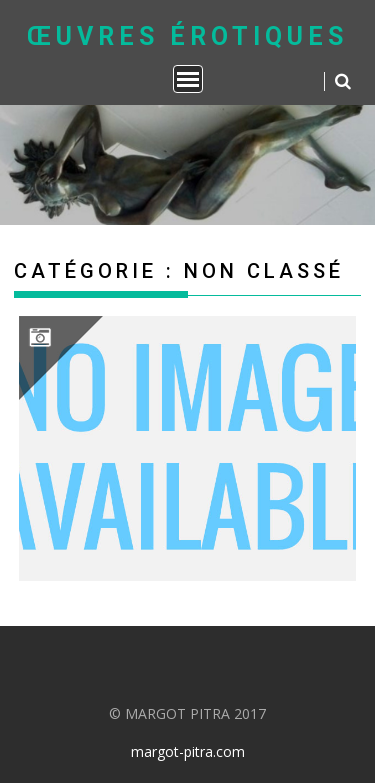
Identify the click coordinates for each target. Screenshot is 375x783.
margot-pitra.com (188, 751)
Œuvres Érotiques (187, 36)
